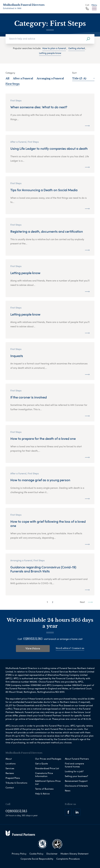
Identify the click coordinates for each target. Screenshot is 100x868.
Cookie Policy (36, 854)
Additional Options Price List (48, 782)
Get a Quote (41, 763)
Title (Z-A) (83, 78)
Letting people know (50, 53)
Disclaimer (52, 854)
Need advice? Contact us (70, 648)
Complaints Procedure (68, 859)
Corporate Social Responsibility (37, 859)
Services (10, 768)
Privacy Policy (19, 854)
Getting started (77, 48)
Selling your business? (76, 776)
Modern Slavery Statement (74, 854)
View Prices (33, 648)
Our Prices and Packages (48, 759)
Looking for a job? (74, 771)
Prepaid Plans (13, 778)
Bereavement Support (76, 781)
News (68, 790)
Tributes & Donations (16, 783)
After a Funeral (23, 78)
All (7, 78)
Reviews (10, 773)
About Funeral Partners (77, 759)
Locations (11, 763)
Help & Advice (42, 794)
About (9, 759)
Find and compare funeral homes (74, 765)
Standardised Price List (47, 768)
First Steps (13, 84)
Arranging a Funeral (50, 78)
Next (86, 602)
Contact (10, 787)
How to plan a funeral (54, 48)
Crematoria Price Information (44, 775)
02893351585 (33, 639)
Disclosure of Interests (76, 786)
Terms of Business (44, 789)
